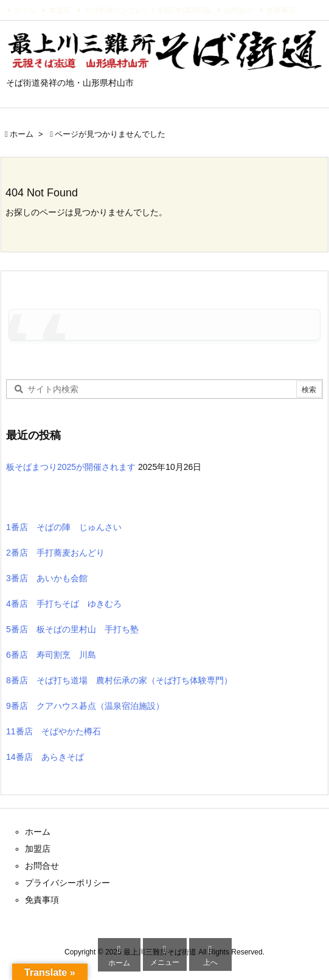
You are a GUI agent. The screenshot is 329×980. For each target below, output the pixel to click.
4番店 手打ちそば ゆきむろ (64, 604)
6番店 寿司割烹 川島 (51, 655)
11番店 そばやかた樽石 (54, 731)
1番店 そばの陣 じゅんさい (64, 527)
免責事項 (281, 10)
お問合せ (238, 10)
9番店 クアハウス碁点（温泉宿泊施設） (85, 706)
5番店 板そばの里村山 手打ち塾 (72, 629)
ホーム (25, 10)
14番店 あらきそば (45, 757)
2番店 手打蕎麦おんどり (55, 553)
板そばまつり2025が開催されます (71, 467)
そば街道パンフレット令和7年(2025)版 (147, 10)
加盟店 (60, 10)
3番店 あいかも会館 (47, 578)
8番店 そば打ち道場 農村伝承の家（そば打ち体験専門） (119, 680)
